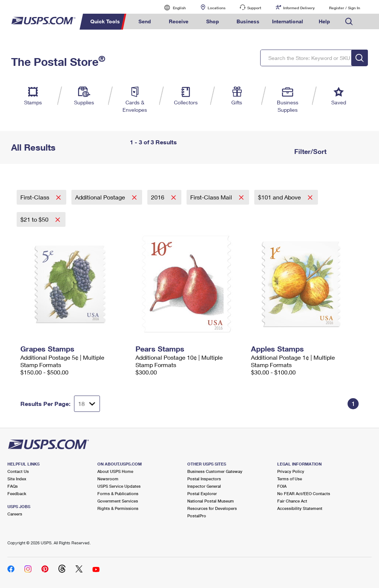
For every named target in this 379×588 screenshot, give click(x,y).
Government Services (118, 501)
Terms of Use (290, 479)
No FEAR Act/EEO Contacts (304, 493)
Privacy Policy (291, 471)
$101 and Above (280, 197)
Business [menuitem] (248, 21)
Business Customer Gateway (215, 471)
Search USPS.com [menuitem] (349, 22)
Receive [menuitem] (179, 21)
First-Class (36, 197)
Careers (15, 514)
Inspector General (204, 486)
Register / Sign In (345, 8)
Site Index (17, 479)
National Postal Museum (211, 501)
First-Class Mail (212, 197)
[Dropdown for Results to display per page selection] (87, 404)
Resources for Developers (212, 508)
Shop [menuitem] (213, 21)
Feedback (17, 493)
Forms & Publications (118, 493)
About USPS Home (115, 471)
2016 (158, 197)
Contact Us (18, 471)
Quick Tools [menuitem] (105, 21)
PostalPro (197, 516)
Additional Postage (101, 197)
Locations (217, 8)
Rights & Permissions (118, 508)
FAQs (13, 486)
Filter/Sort (309, 151)
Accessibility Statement (300, 508)
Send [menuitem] (145, 21)
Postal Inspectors (204, 479)
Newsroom (108, 479)
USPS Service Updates (119, 486)
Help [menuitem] (324, 21)
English (172, 8)
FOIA (282, 486)
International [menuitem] (288, 21)
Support (254, 8)
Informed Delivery (299, 8)
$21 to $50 (35, 219)
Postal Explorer (202, 493)
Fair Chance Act (292, 501)
